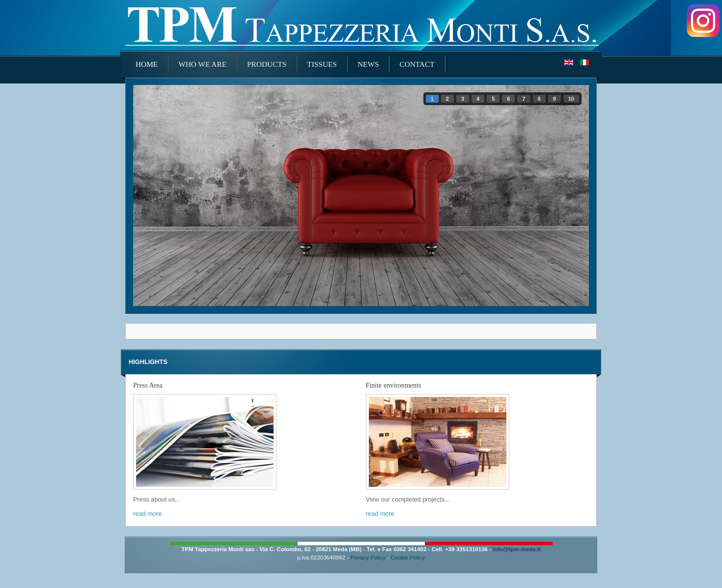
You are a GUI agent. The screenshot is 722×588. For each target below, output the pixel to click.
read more (147, 514)
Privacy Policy (368, 558)
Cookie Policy (408, 558)
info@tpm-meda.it (517, 549)
